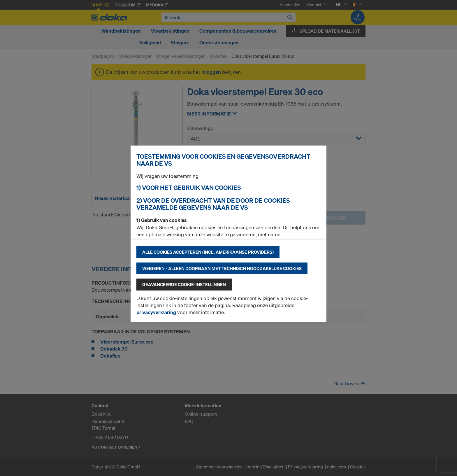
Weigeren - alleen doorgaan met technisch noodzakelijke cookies (222, 268)
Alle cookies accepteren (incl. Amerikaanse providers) (208, 252)
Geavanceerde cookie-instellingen (184, 284)
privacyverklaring (156, 312)
